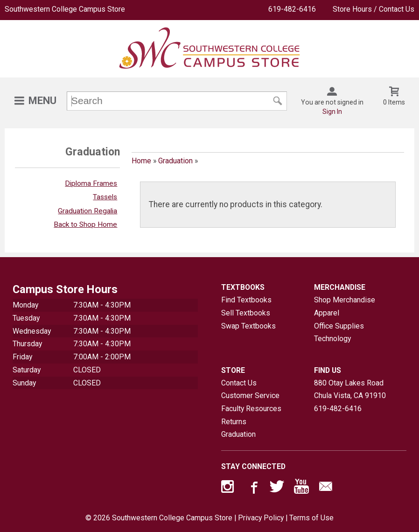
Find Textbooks (246, 300)
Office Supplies (339, 326)
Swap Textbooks (248, 326)
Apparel (327, 313)
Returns (234, 422)
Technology (332, 339)
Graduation (175, 161)
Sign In (332, 112)
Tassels (105, 197)
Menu (42, 101)
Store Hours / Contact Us (374, 9)
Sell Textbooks (246, 313)
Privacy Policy (261, 518)
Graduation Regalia (87, 211)
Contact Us (239, 383)
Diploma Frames (91, 183)
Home (141, 161)
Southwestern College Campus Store (65, 9)
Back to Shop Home (85, 224)
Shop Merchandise (345, 300)
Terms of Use (311, 518)
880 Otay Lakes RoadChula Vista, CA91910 (350, 389)
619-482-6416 (292, 9)
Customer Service (250, 395)
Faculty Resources (251, 409)
